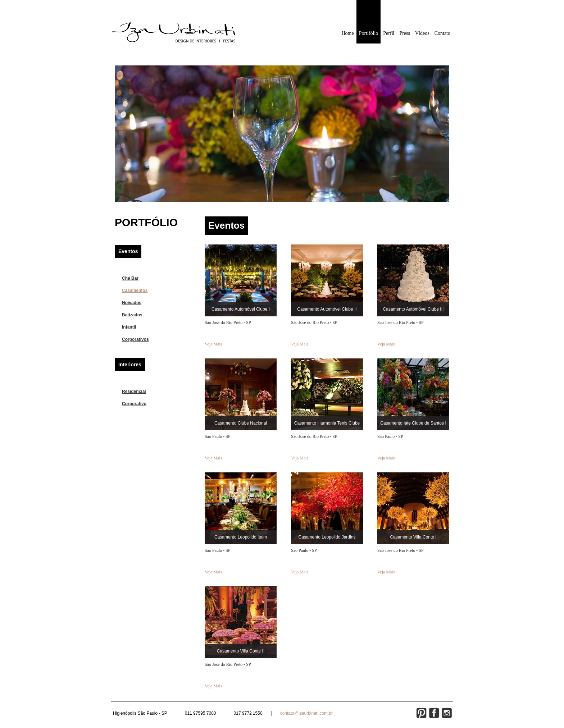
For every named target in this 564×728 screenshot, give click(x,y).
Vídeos (422, 33)
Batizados (132, 315)
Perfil (389, 33)
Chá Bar (130, 278)
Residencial (134, 392)
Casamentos (135, 290)
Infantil (129, 327)
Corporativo (134, 404)
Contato (442, 33)
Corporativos (135, 339)
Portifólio (369, 33)
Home (347, 33)
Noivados (132, 303)
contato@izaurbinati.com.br (306, 713)
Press (405, 33)
